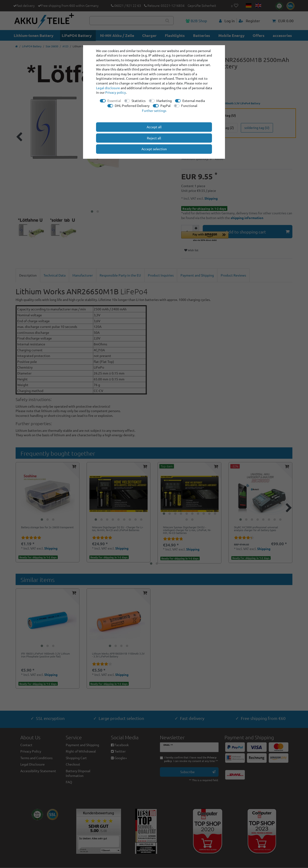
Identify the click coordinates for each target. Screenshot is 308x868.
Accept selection (154, 149)
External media (194, 101)
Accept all (154, 127)
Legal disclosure (108, 88)
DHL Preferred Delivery (132, 106)
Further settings (154, 110)
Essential (114, 101)
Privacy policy (116, 92)
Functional (189, 106)
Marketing (164, 101)
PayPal (165, 106)
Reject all (154, 138)
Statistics (139, 101)
